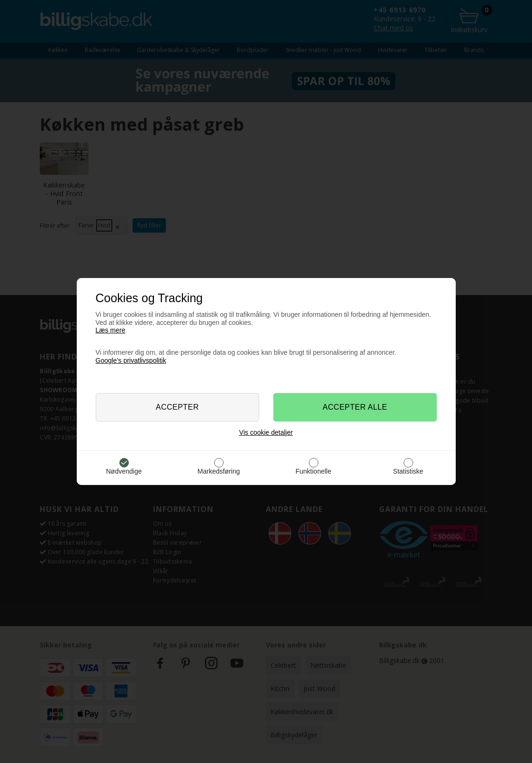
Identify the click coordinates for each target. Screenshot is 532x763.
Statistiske (408, 471)
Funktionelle (314, 471)
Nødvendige (124, 471)
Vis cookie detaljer (266, 432)
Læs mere (111, 330)
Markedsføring (219, 471)
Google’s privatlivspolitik (131, 360)
